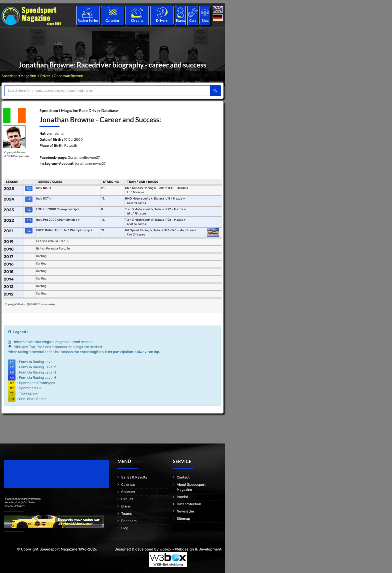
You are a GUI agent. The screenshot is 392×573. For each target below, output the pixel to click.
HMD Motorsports (139, 198)
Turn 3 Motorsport (139, 209)
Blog (205, 20)
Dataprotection (189, 504)
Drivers (162, 20)
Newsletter (185, 511)
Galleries (128, 492)
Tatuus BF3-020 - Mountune (175, 230)
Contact (183, 477)
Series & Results (134, 477)
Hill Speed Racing (138, 230)
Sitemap (183, 519)
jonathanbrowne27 (90, 164)
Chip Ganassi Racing (140, 188)
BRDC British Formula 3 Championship (64, 230)
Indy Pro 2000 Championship (58, 220)
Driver (45, 76)
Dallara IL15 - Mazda (173, 188)
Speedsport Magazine (19, 76)
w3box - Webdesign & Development (190, 549)
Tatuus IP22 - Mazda (170, 209)
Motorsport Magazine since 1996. (32, 477)
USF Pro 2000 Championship (58, 209)
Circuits (137, 20)
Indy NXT (44, 188)
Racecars (129, 521)
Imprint (182, 497)
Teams (180, 20)
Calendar (112, 20)
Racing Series (88, 20)
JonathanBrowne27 (84, 158)
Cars (193, 20)
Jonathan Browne (69, 76)
